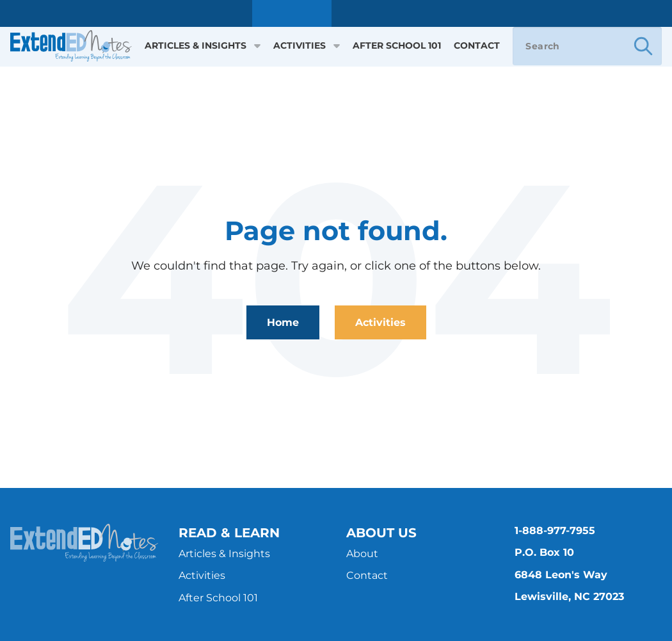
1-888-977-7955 (555, 531)
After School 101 (397, 46)
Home (283, 322)
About (362, 554)
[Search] (587, 46)
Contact (477, 46)
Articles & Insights (203, 46)
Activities (307, 46)
